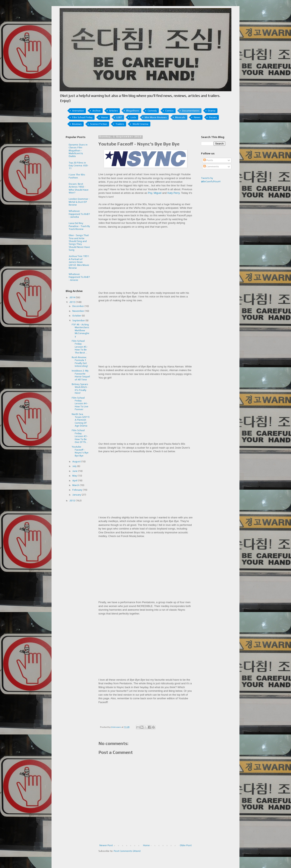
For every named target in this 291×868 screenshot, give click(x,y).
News (197, 117)
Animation (78, 111)
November (79, 311)
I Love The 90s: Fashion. (77, 176)
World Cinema (140, 124)
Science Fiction (99, 124)
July (75, 466)
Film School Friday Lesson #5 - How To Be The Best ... (80, 347)
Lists (133, 117)
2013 (73, 302)
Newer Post (106, 845)
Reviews (77, 124)
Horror (104, 117)
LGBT (119, 117)
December (78, 306)
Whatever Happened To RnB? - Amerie (79, 277)
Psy (150, 193)
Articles (113, 111)
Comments (211, 167)
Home (146, 845)
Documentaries (191, 111)
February (78, 490)
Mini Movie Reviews (156, 117)
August (77, 462)
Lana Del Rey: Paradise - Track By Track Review (79, 226)
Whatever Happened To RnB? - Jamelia (79, 214)
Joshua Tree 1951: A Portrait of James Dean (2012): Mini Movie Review (79, 262)
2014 (73, 297)
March (76, 485)
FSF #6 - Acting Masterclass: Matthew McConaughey (81, 330)
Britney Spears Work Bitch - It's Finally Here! (80, 389)
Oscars (213, 117)
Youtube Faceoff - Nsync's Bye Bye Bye (80, 451)
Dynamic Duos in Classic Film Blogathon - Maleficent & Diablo (78, 151)
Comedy (152, 111)
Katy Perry (173, 193)
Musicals (180, 117)
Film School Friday (82, 117)
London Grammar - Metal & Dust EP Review (79, 202)
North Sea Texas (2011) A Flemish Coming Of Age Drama (81, 420)
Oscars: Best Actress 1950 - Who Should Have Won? (79, 188)
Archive (96, 111)
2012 (73, 501)
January (77, 495)
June (75, 471)
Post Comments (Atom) (127, 851)
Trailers (120, 124)
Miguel (158, 193)
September (79, 320)
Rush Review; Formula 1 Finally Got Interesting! (80, 362)
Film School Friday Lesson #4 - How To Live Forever (80, 404)
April (75, 481)
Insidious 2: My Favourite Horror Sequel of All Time (81, 375)
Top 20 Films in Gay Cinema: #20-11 (79, 166)
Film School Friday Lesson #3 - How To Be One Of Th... (80, 436)
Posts (208, 160)
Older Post (186, 845)
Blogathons (133, 111)
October (77, 316)
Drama (212, 111)
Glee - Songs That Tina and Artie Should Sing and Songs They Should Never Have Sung (79, 243)
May (75, 476)
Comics (169, 111)
